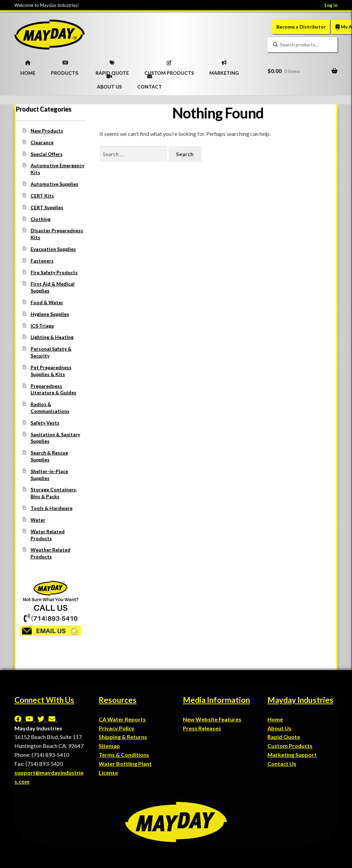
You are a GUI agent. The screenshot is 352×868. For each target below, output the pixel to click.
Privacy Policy (117, 728)
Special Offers (47, 154)
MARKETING (224, 66)
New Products (47, 131)
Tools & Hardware (52, 508)
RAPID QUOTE (112, 66)
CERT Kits (42, 196)
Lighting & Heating (52, 337)
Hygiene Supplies (50, 314)
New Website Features (212, 719)
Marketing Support (292, 755)
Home (275, 719)
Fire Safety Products (54, 272)
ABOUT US (109, 79)
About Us (279, 728)
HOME (28, 66)
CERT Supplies (47, 207)
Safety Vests (45, 423)
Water (38, 520)
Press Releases (202, 728)
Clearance (42, 142)
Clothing (41, 219)
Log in (331, 5)
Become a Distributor (301, 27)
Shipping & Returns (123, 737)
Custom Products (290, 746)
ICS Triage (42, 326)
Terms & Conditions (124, 755)
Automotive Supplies (54, 184)
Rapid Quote (284, 737)
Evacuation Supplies (53, 249)
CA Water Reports (122, 719)
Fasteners (42, 261)
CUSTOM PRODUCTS (169, 66)
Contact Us (282, 764)
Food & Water (47, 302)
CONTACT (150, 79)
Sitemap (109, 746)
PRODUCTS (64, 66)
